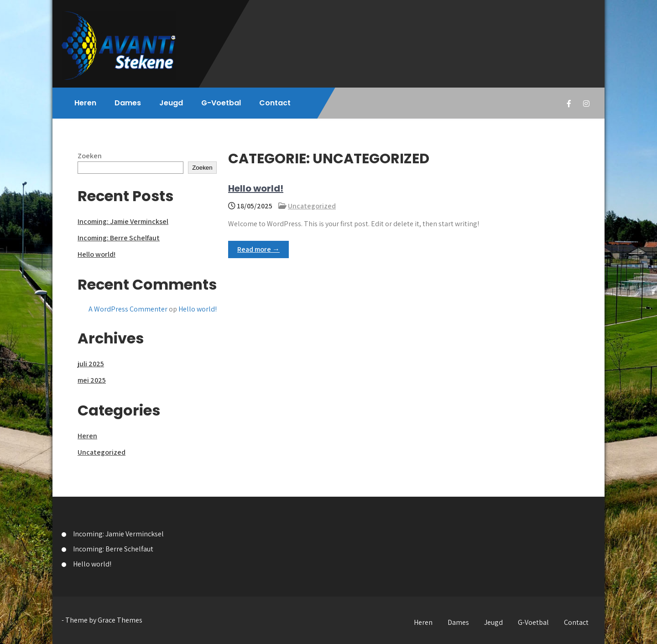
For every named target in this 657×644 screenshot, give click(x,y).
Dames (128, 103)
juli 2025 (91, 364)
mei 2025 (92, 380)
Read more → (258, 249)
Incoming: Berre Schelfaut (119, 238)
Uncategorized (312, 206)
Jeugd (171, 103)
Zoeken (90, 156)
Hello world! (256, 188)
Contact (275, 103)
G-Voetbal (221, 103)
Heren (85, 103)
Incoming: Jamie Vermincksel (123, 221)
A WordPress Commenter (128, 309)
